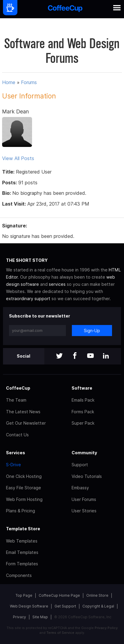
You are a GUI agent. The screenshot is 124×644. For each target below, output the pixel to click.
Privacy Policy (106, 628)
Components (19, 575)
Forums (29, 82)
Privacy (19, 617)
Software (82, 388)
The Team (16, 400)
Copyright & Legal (98, 606)
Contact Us (17, 435)
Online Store (97, 595)
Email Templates (22, 552)
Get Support (65, 606)
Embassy (80, 488)
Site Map (40, 617)
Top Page (24, 595)
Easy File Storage (24, 488)
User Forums (84, 499)
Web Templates (22, 541)
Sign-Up (92, 331)
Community (84, 453)
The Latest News (23, 412)
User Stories (84, 511)
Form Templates (22, 564)
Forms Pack (83, 412)
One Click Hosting (24, 476)
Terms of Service (60, 633)
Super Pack (83, 423)
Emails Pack (83, 400)
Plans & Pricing (21, 511)
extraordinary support (28, 299)
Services (16, 453)
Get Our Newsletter (26, 423)
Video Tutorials (87, 476)
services (57, 284)
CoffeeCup (18, 388)
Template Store (23, 529)
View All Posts (18, 158)
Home (9, 82)
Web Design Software (29, 606)
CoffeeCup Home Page (59, 595)
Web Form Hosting (24, 499)
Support (80, 465)
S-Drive (13, 465)
